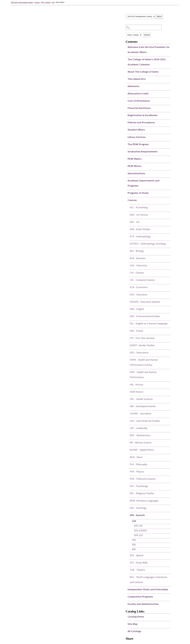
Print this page (168, 17)
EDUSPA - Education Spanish (145, 302)
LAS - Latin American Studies (145, 421)
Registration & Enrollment (143, 115)
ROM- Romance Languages (144, 501)
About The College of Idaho (143, 72)
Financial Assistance (139, 108)
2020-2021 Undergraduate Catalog (22, 2)
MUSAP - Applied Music (142, 450)
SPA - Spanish (46, 2)
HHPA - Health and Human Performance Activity (144, 362)
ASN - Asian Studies (140, 229)
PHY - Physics (137, 472)
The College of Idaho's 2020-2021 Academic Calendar (147, 62)
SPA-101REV (140, 531)
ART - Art (135, 222)
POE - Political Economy (143, 479)
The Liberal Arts (137, 79)
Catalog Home (136, 617)
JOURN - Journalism (141, 413)
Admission (133, 86)
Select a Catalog (148, 11)
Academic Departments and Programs (144, 183)
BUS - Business (138, 258)
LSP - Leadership (139, 428)
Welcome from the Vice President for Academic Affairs (149, 50)
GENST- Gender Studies (142, 345)
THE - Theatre (137, 570)
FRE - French (136, 331)
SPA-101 (138, 526)
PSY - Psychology (139, 486)
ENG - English (137, 309)
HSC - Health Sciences (141, 399)
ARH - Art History (139, 215)
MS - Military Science (141, 442)
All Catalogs (134, 631)
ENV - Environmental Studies (145, 316)
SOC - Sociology (138, 508)
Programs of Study (138, 193)
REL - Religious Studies (142, 493)
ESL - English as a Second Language (149, 323)
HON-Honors (137, 392)
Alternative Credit (138, 93)
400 (134, 549)
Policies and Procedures (141, 122)
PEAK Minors (135, 166)
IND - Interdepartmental (143, 406)
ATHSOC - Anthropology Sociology (148, 244)
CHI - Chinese (137, 273)
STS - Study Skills (139, 563)
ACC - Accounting (139, 207)
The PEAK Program (138, 144)
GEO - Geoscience (139, 352)
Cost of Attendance (139, 101)
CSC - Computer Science (142, 280)
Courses (37, 2)
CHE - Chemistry (138, 265)
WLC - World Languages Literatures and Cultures (148, 580)
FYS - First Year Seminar (142, 338)
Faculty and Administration (143, 604)
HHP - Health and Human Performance (143, 375)
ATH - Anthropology (140, 236)
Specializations (136, 173)
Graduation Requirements (143, 151)
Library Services (137, 137)
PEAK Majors (135, 159)
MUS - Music (136, 457)
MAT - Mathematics (140, 435)
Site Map (133, 624)
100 (53, 2)
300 (134, 545)
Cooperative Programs (140, 597)
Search (147, 35)
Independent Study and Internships (148, 589)
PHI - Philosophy (139, 464)
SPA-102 (138, 535)
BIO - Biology (137, 251)
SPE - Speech (137, 555)
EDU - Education (138, 294)
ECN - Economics (139, 287)
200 (134, 540)
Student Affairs (136, 130)
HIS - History (136, 385)
